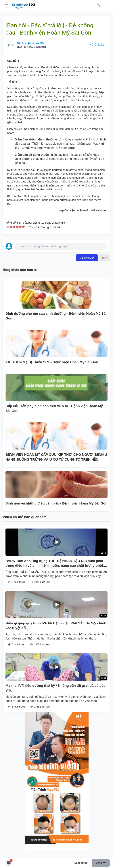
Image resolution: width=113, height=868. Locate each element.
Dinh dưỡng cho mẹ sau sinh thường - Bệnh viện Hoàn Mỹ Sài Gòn (56, 316)
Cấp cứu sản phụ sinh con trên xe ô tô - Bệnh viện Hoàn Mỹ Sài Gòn (54, 408)
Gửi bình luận (87, 258)
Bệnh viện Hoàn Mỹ (30, 43)
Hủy (104, 258)
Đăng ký (101, 863)
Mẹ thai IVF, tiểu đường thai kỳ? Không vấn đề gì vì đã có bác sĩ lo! (55, 688)
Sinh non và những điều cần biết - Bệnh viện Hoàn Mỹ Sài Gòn (56, 503)
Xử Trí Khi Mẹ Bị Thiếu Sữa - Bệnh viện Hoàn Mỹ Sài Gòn (52, 362)
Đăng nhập (81, 863)
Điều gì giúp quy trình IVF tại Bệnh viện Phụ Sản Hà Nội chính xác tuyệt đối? (56, 626)
